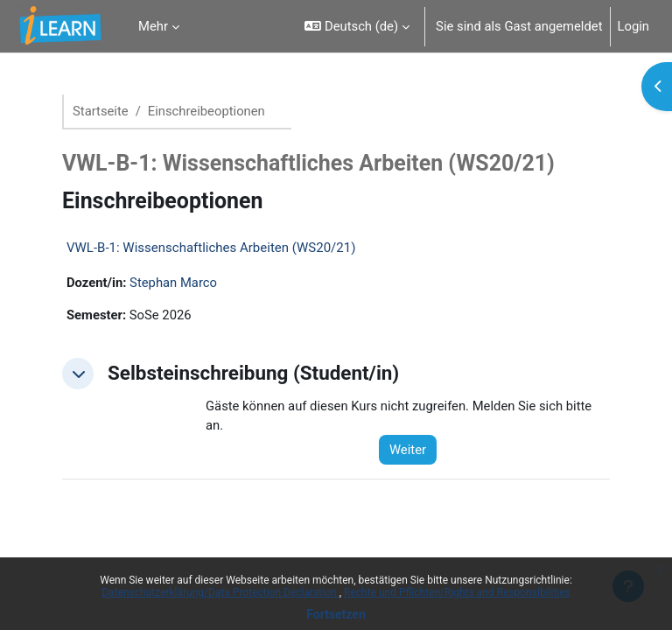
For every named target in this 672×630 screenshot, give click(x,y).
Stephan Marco (173, 283)
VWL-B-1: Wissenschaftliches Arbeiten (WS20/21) (211, 248)
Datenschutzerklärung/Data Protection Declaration (220, 592)
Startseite (101, 111)
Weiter (408, 450)
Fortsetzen (336, 614)
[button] (357, 26)
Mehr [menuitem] (153, 26)
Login (634, 26)
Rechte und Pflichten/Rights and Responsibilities (457, 592)
